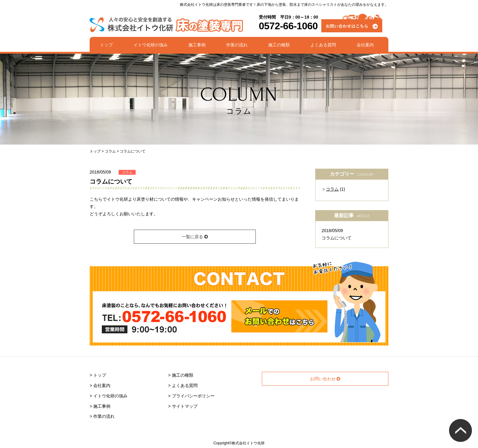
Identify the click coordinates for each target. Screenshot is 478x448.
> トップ (98, 375)
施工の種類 (279, 45)
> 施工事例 (100, 406)
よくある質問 (323, 45)
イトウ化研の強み (151, 45)
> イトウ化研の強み (109, 396)
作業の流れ (237, 45)
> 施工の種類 (181, 375)
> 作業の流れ (102, 416)
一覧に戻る (195, 237)
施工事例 (197, 45)
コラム (127, 172)
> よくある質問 (183, 385)
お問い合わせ (325, 379)
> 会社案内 (100, 385)
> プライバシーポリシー (191, 396)
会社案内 (365, 45)
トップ (106, 45)
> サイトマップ (183, 406)
